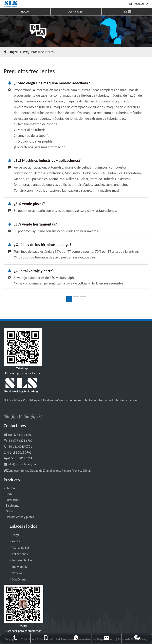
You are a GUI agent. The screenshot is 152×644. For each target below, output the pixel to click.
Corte (9, 494)
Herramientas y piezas (20, 517)
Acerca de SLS (76, 12)
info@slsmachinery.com (23, 464)
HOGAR (25, 12)
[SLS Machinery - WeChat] (24, 604)
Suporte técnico (22, 560)
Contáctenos (20, 579)
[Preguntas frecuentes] (76, 31)
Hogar (16, 535)
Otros (9, 511)
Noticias (17, 573)
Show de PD (19, 567)
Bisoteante (13, 506)
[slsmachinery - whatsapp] (23, 347)
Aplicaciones (20, 554)
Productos (18, 541)
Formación (13, 500)
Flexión (10, 488)
